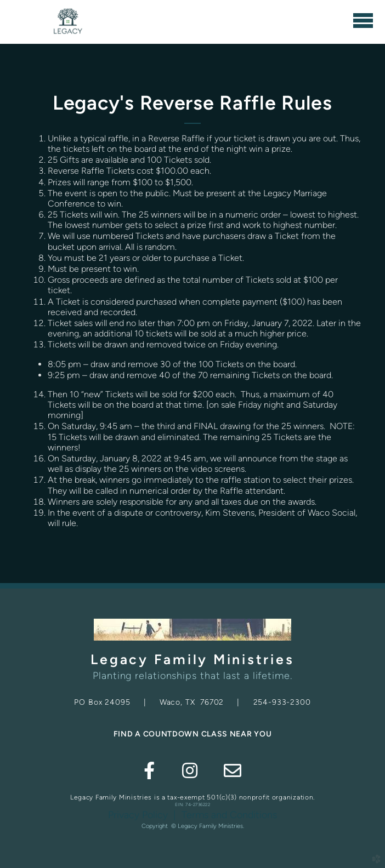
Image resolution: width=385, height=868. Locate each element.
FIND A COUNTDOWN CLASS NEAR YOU (193, 734)
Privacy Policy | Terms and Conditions (192, 815)
